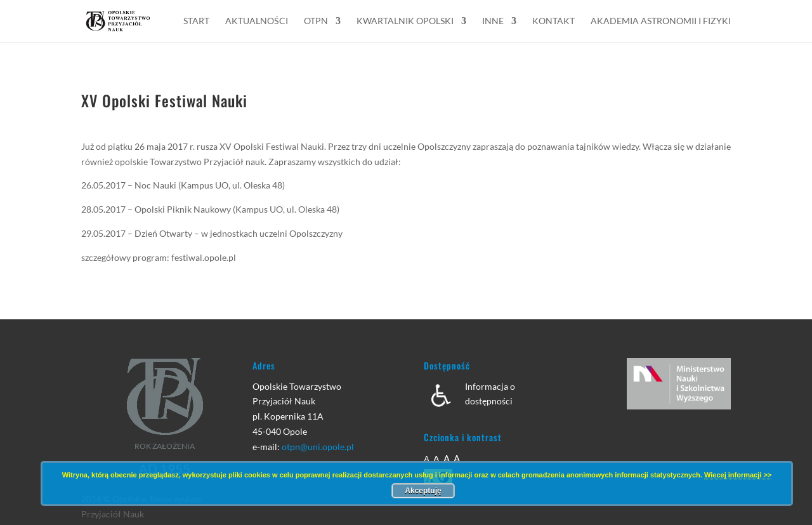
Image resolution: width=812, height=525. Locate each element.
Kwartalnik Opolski (405, 21)
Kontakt (553, 21)
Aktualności (257, 21)
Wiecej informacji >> (738, 475)
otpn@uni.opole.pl (318, 447)
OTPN (316, 21)
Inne (493, 21)
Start (196, 21)
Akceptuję (423, 491)
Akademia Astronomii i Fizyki (661, 21)
